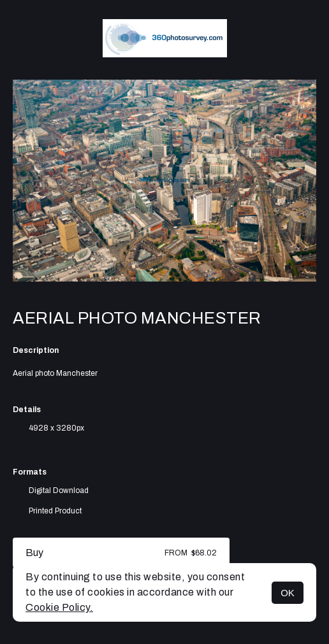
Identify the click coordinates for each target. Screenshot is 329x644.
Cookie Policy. (59, 607)
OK (288, 593)
